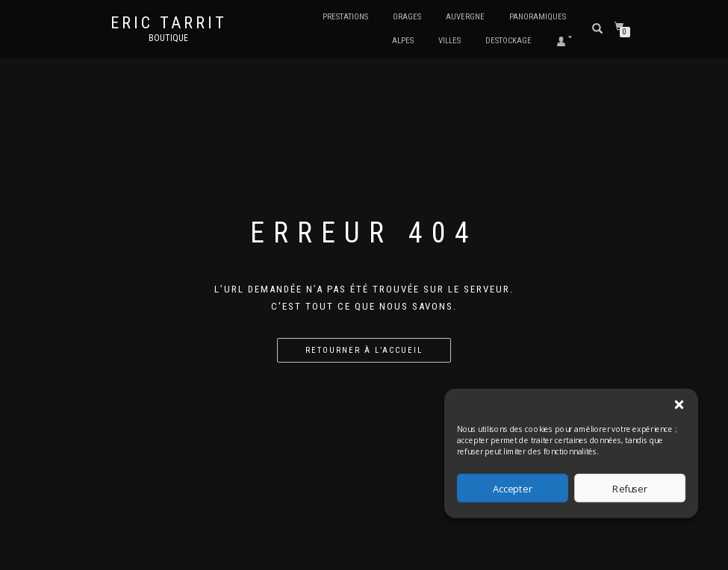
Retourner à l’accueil (364, 350)
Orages (407, 17)
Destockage (508, 41)
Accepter (513, 488)
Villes (449, 41)
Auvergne (465, 17)
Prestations (345, 17)
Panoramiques (538, 17)
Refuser (630, 488)
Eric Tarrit (169, 23)
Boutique (168, 38)
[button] (679, 405)
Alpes (403, 41)
